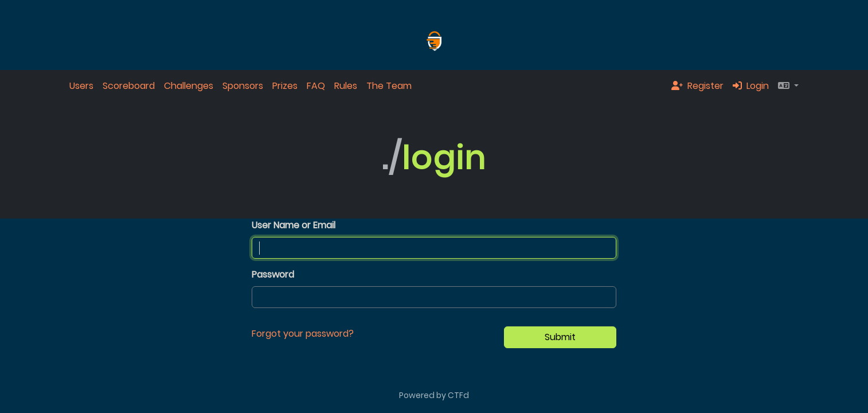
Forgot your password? (303, 334)
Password (273, 274)
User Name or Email (294, 225)
